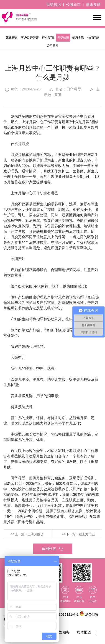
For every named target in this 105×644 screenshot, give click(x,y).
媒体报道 (12, 38)
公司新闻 (73, 4)
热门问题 (93, 38)
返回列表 (53, 549)
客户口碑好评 (30, 38)
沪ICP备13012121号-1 (61, 614)
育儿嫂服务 (61, 632)
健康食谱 (93, 4)
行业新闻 (48, 38)
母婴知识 (54, 4)
